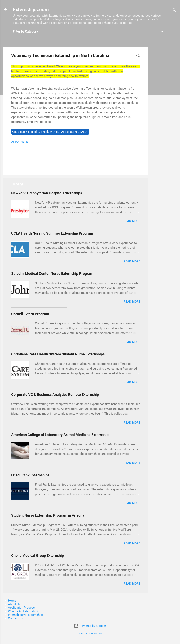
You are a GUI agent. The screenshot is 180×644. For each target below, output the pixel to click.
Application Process (21, 608)
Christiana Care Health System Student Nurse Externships (58, 354)
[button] (138, 56)
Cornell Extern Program (30, 314)
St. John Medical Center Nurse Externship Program (52, 274)
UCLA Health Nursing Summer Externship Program (52, 233)
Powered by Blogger (90, 626)
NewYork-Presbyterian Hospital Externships (47, 193)
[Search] (174, 11)
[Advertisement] (164, 107)
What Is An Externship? (23, 611)
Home (12, 601)
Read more (132, 221)
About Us (14, 604)
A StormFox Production (90, 634)
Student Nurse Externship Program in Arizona (48, 515)
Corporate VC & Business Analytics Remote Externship (55, 394)
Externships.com (31, 10)
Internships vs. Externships (26, 615)
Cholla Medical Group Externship (37, 556)
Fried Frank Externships (30, 475)
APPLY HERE (20, 142)
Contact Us (15, 618)
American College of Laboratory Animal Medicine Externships (61, 435)
